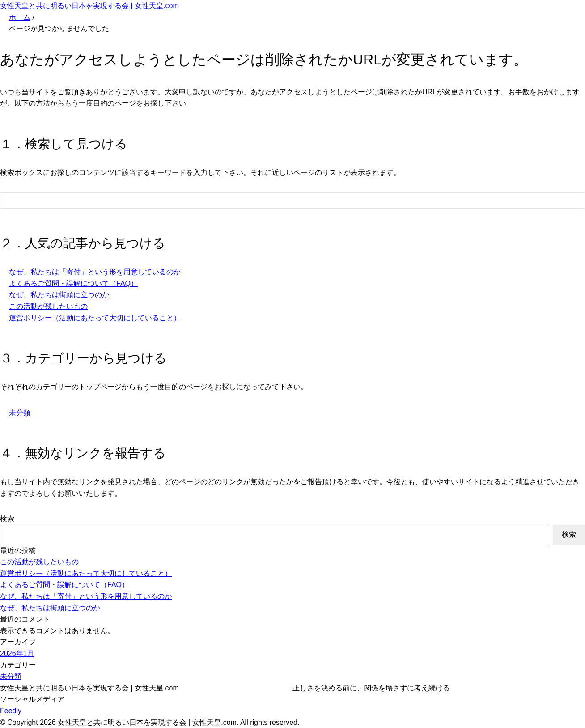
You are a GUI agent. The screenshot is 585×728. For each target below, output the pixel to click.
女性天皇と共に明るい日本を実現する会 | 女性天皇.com (89, 6)
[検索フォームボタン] (572, 202)
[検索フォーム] (284, 200)
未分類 (20, 413)
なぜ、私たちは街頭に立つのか (59, 295)
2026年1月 (17, 653)
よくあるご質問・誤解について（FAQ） (73, 283)
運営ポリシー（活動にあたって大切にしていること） (95, 318)
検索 (7, 519)
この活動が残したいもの (48, 306)
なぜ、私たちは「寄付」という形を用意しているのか (95, 272)
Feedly (11, 711)
